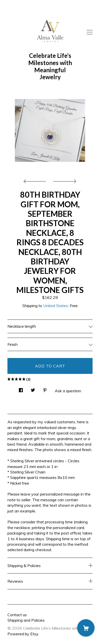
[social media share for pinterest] (45, 389)
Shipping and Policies (26, 620)
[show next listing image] (64, 180)
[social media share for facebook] (21, 389)
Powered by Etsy (23, 634)
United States (56, 306)
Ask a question (68, 391)
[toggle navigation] (90, 32)
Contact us (17, 615)
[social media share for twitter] (33, 389)
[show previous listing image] (36, 180)
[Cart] (86, 628)
